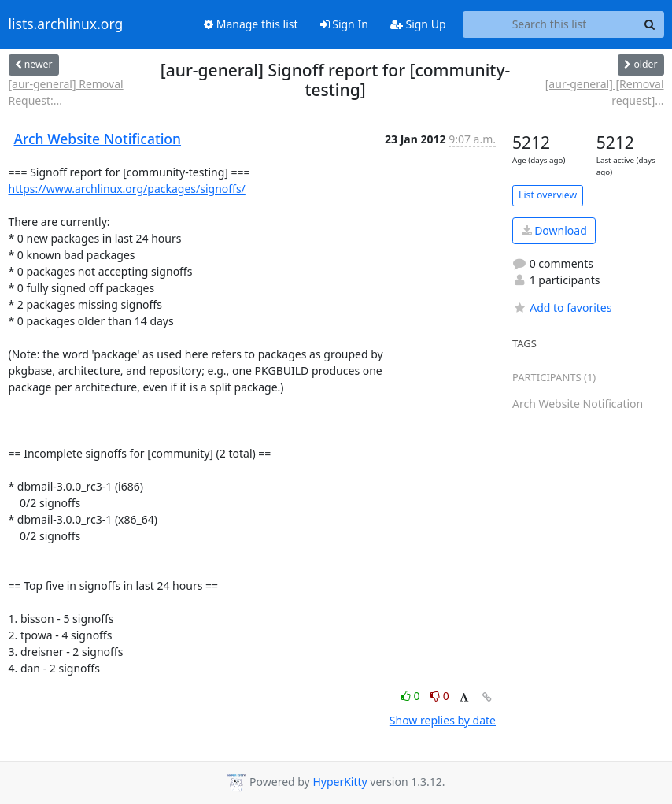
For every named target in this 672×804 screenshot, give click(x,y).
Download (554, 230)
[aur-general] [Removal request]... (605, 92)
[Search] (650, 24)
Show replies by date (443, 720)
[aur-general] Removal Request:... (66, 92)
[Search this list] (550, 24)
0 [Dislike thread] (440, 696)
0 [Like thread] (412, 696)
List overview (548, 195)
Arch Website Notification (98, 139)
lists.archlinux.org (66, 24)
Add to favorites (562, 308)
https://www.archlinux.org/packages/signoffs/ (127, 189)
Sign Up (418, 24)
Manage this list (251, 24)
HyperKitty (340, 782)
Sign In (344, 24)
